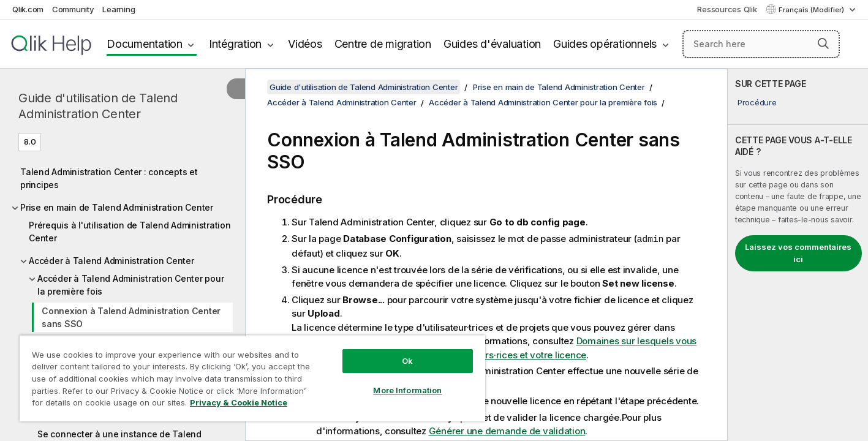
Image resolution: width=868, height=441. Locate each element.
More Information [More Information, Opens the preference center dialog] (407, 390)
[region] (252, 378)
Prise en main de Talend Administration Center (117, 207)
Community (73, 9)
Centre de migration (383, 44)
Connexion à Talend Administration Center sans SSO (131, 317)
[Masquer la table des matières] (236, 89)
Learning (119, 9)
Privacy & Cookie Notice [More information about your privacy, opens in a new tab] (239, 402)
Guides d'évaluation (492, 44)
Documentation (145, 44)
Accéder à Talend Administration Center (111, 261)
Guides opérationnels (605, 44)
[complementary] (798, 255)
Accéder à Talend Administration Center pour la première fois (130, 285)
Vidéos (305, 44)
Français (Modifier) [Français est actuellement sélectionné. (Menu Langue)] (812, 10)
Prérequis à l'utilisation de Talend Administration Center (130, 232)
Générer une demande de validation (507, 430)
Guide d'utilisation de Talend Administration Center (98, 106)
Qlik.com (28, 9)
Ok (407, 361)
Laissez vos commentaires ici (798, 253)
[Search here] (761, 44)
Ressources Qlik (727, 9)
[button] (823, 43)
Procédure (757, 102)
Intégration (235, 44)
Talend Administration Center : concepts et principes (109, 178)
